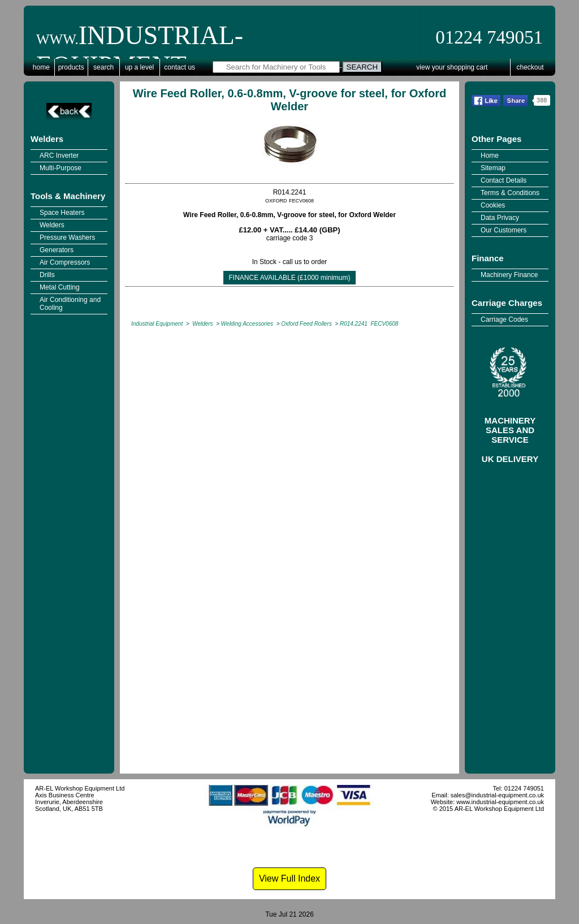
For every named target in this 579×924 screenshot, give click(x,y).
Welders (47, 139)
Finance (488, 258)
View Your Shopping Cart (452, 67)
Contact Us (180, 67)
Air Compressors (65, 262)
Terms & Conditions (510, 193)
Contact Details (504, 180)
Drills (47, 275)
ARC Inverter (59, 156)
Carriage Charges (507, 303)
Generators (57, 250)
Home (41, 67)
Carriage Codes (504, 319)
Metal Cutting (60, 287)
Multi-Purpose (61, 168)
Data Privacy (500, 218)
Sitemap (493, 168)
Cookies (493, 205)
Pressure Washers (67, 238)
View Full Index (289, 878)
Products (71, 67)
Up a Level (139, 67)
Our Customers (504, 230)
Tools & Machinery (68, 196)
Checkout (530, 67)
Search (103, 67)
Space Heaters (62, 213)
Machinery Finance (509, 275)
